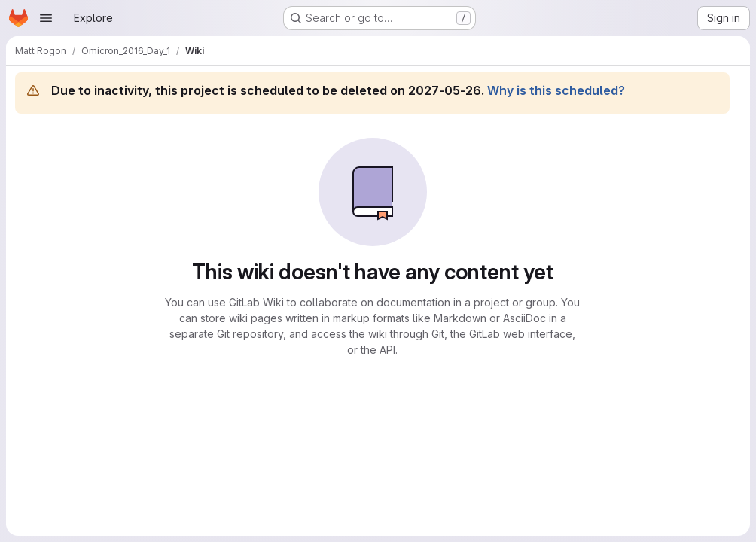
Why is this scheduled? (556, 90)
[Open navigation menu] (46, 18)
